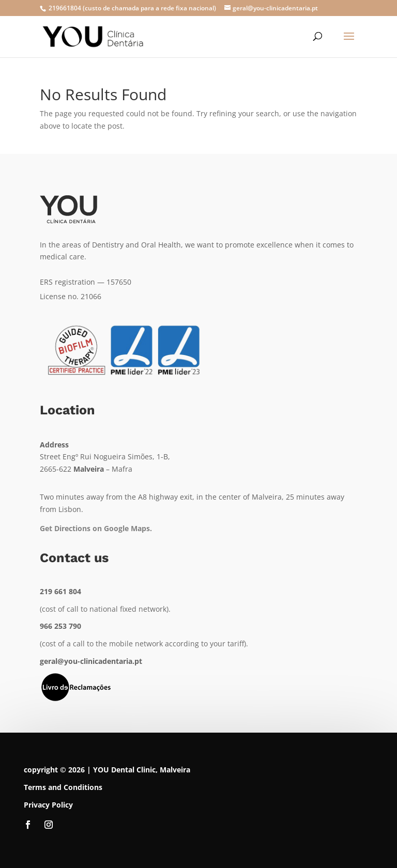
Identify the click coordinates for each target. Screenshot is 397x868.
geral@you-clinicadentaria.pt (91, 661)
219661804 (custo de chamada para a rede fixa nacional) (132, 8)
